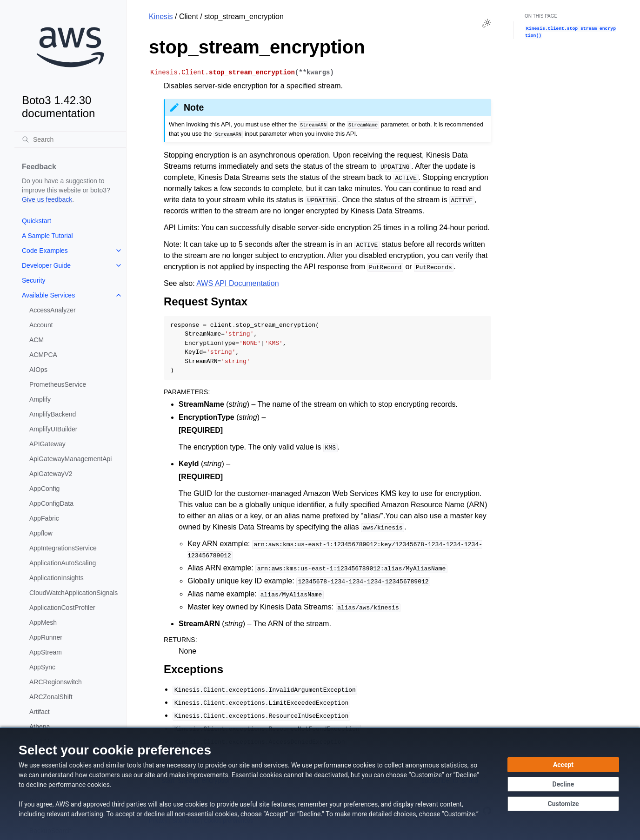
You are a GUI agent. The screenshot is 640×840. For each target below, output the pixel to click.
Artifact (40, 712)
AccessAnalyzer (53, 310)
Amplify (40, 399)
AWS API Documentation (237, 283)
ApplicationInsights (57, 578)
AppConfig (44, 489)
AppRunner (46, 637)
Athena (40, 727)
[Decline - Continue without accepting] (563, 784)
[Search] (70, 139)
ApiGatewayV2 (51, 474)
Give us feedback (47, 199)
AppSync (42, 667)
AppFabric (44, 518)
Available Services (48, 295)
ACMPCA (43, 355)
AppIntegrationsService (63, 548)
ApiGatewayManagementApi (70, 459)
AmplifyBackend (53, 414)
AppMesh (43, 622)
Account (41, 325)
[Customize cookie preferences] (563, 804)
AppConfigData (51, 503)
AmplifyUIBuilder (53, 429)
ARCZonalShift (51, 697)
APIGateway (47, 444)
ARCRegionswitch (56, 682)
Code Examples (45, 251)
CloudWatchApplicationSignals (73, 593)
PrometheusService (58, 384)
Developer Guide (46, 265)
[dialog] (320, 784)
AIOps (38, 370)
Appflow (41, 533)
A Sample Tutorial (47, 236)
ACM (37, 340)
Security (34, 280)
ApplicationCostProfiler (62, 608)
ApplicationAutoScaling (63, 563)
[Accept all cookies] (563, 765)
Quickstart (37, 221)
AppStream (46, 652)
